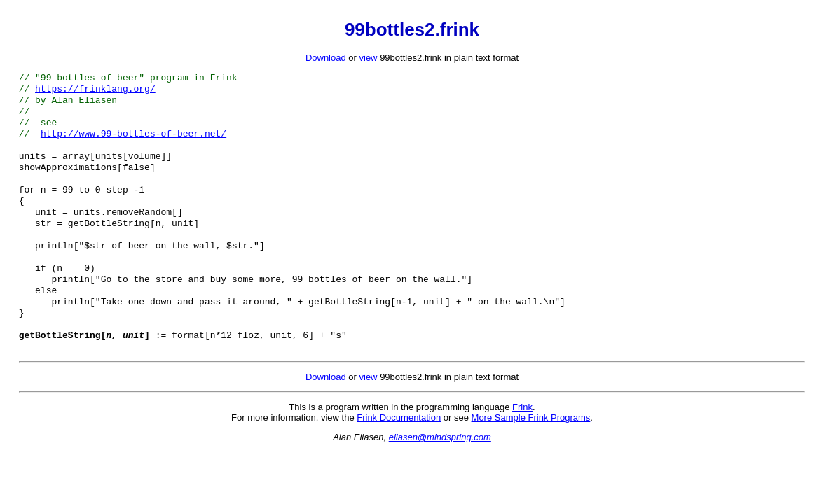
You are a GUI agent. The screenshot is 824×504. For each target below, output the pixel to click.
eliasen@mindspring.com (440, 472)
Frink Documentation (399, 453)
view (369, 58)
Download (326, 58)
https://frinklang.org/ (95, 91)
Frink (522, 442)
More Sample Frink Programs (531, 453)
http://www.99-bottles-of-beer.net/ (133, 141)
